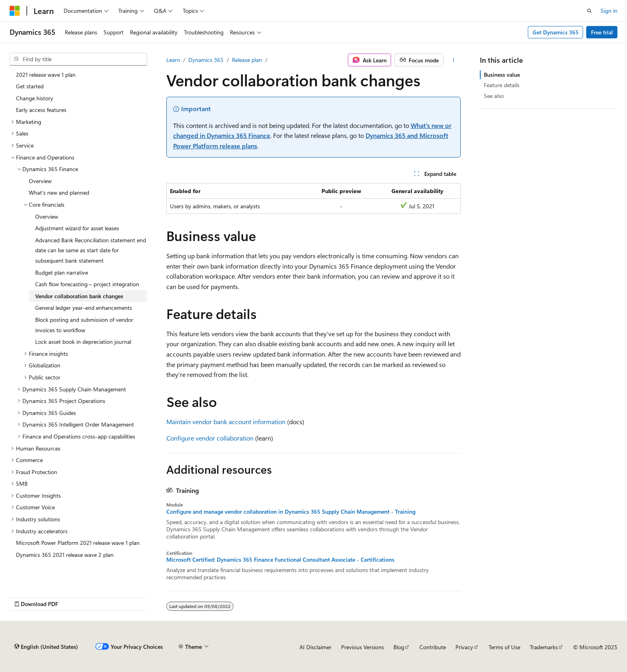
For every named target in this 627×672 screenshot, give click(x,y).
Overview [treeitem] (40, 181)
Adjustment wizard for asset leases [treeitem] (77, 228)
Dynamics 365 (206, 60)
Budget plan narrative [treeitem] (62, 272)
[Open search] (589, 11)
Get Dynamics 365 (556, 32)
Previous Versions (362, 647)
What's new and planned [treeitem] (59, 192)
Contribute (433, 647)
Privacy (464, 647)
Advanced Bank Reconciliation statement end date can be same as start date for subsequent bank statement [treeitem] (91, 250)
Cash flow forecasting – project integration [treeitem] (87, 284)
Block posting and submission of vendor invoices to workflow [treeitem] (84, 325)
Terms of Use (504, 647)
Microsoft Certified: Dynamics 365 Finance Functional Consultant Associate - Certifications (280, 560)
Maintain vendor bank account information (226, 422)
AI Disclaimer (315, 647)
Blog (399, 647)
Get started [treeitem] (30, 86)
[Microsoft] (15, 11)
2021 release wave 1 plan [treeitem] (46, 75)
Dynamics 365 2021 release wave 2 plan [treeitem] (65, 555)
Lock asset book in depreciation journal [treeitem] (83, 342)
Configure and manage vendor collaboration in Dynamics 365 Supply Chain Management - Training (291, 512)
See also (494, 96)
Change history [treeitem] (35, 98)
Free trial (602, 32)
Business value (502, 75)
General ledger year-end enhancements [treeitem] (84, 308)
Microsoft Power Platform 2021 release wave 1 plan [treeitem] (78, 543)
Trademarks (544, 647)
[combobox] (78, 59)
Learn (173, 60)
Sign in (609, 11)
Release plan (247, 60)
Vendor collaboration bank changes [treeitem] (79, 296)
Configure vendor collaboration (210, 438)
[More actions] (454, 60)
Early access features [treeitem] (41, 110)
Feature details (502, 85)
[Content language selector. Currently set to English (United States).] (46, 647)
